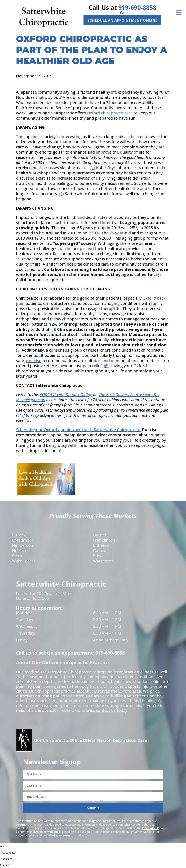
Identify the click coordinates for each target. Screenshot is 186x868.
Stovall (99, 556)
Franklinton (104, 540)
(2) (62, 194)
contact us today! (112, 710)
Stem (17, 556)
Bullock (19, 535)
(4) (54, 329)
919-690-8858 (137, 7)
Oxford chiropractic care (110, 113)
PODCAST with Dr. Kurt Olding (66, 394)
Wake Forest (24, 561)
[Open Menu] (179, 12)
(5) (18, 350)
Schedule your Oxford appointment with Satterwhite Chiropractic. (78, 430)
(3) (158, 274)
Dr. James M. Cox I (142, 832)
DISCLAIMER (150, 828)
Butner (100, 535)
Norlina (19, 550)
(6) (106, 366)
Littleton (101, 545)
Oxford (100, 550)
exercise (34, 360)
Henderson (23, 545)
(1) (93, 168)
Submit (93, 808)
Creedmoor (23, 540)
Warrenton (104, 561)
